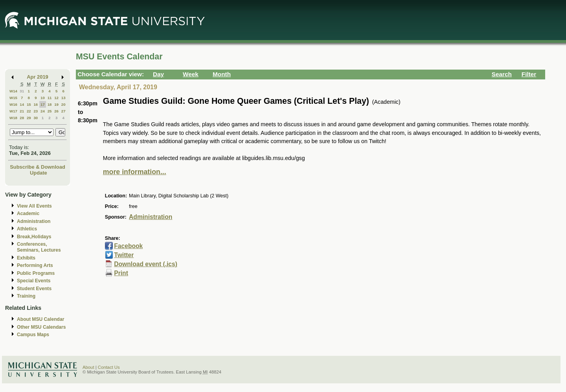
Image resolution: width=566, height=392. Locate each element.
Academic (28, 213)
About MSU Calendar (40, 319)
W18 (13, 118)
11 (50, 98)
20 (63, 104)
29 (29, 118)
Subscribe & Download (38, 167)
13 (63, 98)
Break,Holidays (34, 237)
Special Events (34, 281)
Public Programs (36, 273)
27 (63, 111)
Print (121, 273)
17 (43, 104)
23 (36, 111)
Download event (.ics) (146, 264)
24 (43, 111)
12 (56, 98)
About (88, 367)
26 (56, 111)
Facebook (128, 246)
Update (39, 173)
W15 (13, 98)
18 (50, 104)
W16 (13, 104)
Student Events (34, 289)
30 (36, 118)
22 (29, 111)
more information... (135, 172)
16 (36, 104)
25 (50, 111)
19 (56, 104)
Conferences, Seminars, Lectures (39, 247)
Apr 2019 (38, 77)
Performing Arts (35, 265)
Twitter (124, 255)
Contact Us (109, 367)
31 (22, 91)
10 (43, 98)
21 (22, 111)
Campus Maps (33, 335)
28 (22, 118)
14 (22, 104)
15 (29, 104)
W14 (13, 91)
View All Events (34, 206)
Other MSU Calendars (41, 327)
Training (26, 296)
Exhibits (26, 258)
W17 (13, 111)
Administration (34, 221)
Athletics (27, 229)
